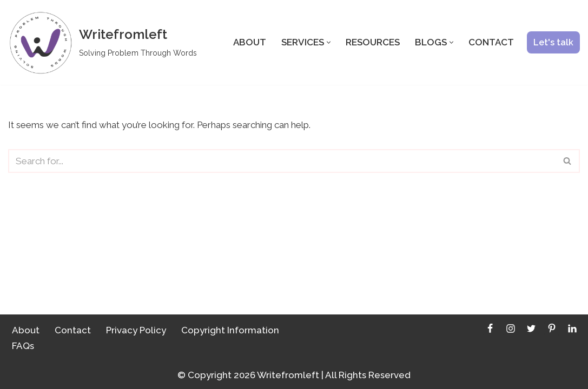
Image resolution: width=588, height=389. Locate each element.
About (250, 42)
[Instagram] (511, 328)
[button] (329, 42)
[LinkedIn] (572, 328)
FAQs (23, 346)
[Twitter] (531, 328)
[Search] (282, 161)
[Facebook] (490, 328)
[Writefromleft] (103, 42)
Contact (491, 42)
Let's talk (553, 42)
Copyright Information (230, 330)
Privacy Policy (136, 330)
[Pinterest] (552, 328)
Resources (373, 42)
